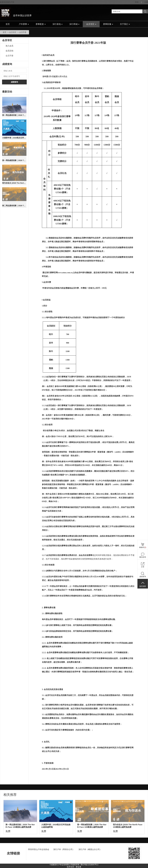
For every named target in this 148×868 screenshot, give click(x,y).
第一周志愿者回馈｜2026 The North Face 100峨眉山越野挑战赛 (14, 115)
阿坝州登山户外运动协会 (39, 849)
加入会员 (9, 46)
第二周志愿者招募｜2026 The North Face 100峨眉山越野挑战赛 (14, 206)
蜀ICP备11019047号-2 (89, 865)
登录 (137, 2)
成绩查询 (14, 82)
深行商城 (74, 24)
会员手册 (9, 56)
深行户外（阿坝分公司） (64, 849)
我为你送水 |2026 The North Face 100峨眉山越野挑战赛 (14, 183)
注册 (146, 2)
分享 (143, 567)
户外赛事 (24, 24)
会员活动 (9, 51)
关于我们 (125, 24)
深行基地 (57, 24)
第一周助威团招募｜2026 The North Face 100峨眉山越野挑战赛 (14, 160)
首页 (8, 24)
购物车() (143, 547)
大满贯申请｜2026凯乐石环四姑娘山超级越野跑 (14, 138)
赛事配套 (41, 24)
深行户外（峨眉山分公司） (90, 849)
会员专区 (91, 24)
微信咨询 (143, 557)
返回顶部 (143, 586)
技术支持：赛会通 (74, 867)
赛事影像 (108, 24)
